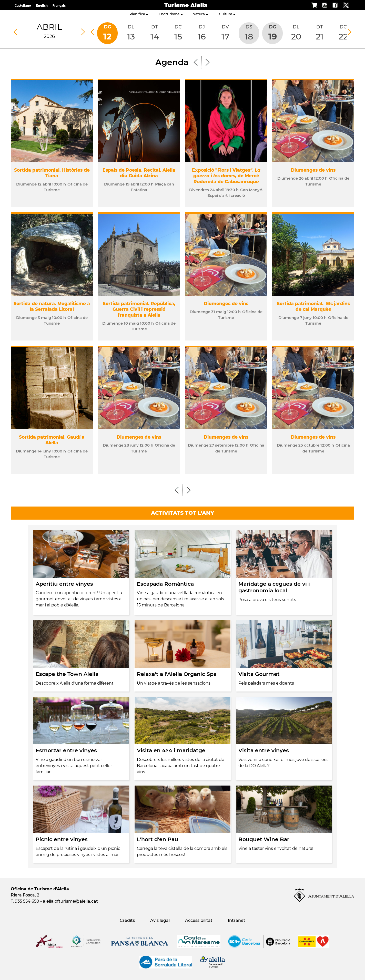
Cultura (227, 14)
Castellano (23, 6)
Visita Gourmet (259, 674)
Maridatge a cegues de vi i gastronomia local (274, 587)
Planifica (139, 14)
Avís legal (160, 920)
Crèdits (127, 920)
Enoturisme (171, 14)
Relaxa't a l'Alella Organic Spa (177, 674)
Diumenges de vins (313, 170)
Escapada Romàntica (165, 584)
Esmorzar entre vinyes (66, 750)
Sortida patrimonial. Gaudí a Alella (52, 440)
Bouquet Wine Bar (264, 839)
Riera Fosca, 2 (25, 895)
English (42, 6)
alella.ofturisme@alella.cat (70, 901)
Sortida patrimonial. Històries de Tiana (52, 173)
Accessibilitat (199, 920)
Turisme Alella (186, 5)
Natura (200, 14)
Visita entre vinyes (264, 750)
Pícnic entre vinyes (62, 839)
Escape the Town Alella (67, 674)
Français (59, 6)
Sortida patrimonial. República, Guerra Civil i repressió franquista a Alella (139, 309)
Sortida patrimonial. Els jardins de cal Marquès (313, 306)
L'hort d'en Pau (158, 839)
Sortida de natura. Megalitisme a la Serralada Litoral (52, 306)
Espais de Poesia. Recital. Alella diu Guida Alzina (139, 173)
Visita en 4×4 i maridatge (171, 750)
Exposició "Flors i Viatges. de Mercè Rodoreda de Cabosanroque (226, 176)
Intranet (237, 920)
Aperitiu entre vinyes (64, 584)
